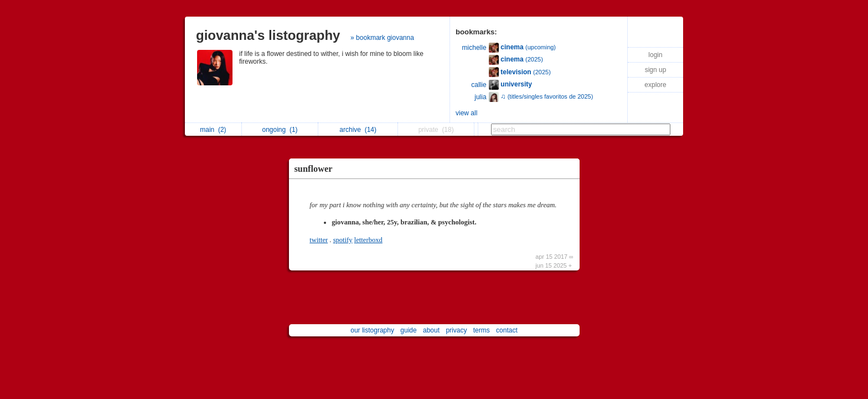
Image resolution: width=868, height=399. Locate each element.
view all (466, 113)
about (431, 330)
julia (480, 97)
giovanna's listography (268, 35)
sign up (656, 70)
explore (655, 85)
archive (358, 130)
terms (482, 330)
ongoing (280, 130)
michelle (474, 48)
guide (408, 330)
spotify (343, 240)
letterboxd (368, 240)
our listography (372, 330)
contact (507, 330)
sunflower (314, 169)
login (655, 55)
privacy (456, 330)
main (213, 130)
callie (479, 85)
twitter (319, 240)
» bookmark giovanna (382, 38)
